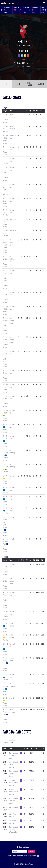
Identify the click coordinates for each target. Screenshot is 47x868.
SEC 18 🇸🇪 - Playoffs (5, 511)
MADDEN (41, 84)
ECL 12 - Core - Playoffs (5, 212)
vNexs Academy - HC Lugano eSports (13, 773)
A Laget (12, 698)
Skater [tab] (6, 743)
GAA (42, 560)
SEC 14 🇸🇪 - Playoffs (5, 637)
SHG (41, 111)
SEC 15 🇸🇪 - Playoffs (5, 677)
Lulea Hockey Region (12, 320)
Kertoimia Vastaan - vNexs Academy (13, 792)
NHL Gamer (9, 3)
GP (18, 111)
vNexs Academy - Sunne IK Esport (13, 755)
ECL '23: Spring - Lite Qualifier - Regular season (6, 359)
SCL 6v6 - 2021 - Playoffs (5, 233)
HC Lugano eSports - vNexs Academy (13, 783)
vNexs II (24, 51)
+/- (30, 111)
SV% (37, 560)
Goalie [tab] (12, 743)
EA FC (18, 84)
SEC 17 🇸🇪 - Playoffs (5, 490)
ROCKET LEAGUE (29, 84)
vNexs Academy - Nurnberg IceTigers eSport (13, 829)
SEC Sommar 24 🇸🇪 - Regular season (6, 455)
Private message (24, 66)
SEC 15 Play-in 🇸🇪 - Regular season (5, 441)
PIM (34, 111)
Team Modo (13, 219)
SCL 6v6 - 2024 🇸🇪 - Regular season (5, 415)
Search (31, 851)
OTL (27, 560)
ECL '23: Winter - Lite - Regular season (5, 342)
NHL (6, 84)
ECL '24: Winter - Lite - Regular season (5, 401)
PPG (37, 111)
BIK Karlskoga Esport (12, 242)
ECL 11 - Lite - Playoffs (5, 161)
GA (34, 560)
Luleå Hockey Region (12, 340)
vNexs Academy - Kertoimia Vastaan (13, 801)
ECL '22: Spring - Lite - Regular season (5, 297)
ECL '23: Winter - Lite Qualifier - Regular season (6, 326)
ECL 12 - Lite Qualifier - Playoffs (6, 189)
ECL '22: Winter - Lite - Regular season (5, 261)
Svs (31, 560)
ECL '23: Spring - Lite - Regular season (5, 375)
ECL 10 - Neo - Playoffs (5, 129)
